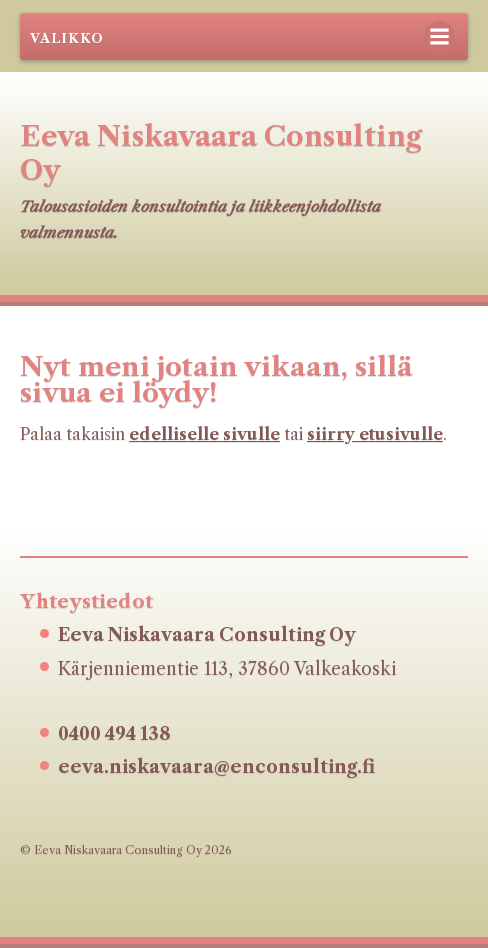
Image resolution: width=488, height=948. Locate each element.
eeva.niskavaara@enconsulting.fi (216, 767)
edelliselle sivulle (204, 434)
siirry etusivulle (375, 434)
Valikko (67, 38)
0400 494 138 (114, 734)
